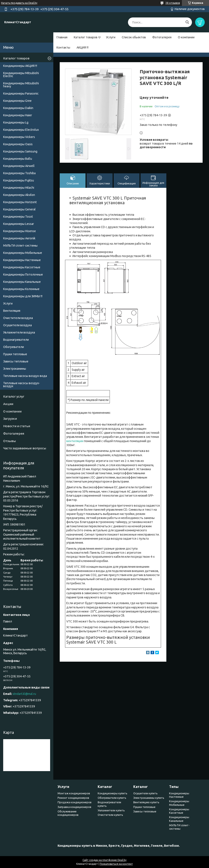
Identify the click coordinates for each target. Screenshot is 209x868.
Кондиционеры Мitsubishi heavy (21, 85)
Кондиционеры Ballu (18, 159)
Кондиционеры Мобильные (23, 253)
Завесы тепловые (16, 361)
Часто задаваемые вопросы (25, 448)
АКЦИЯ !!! (83, 47)
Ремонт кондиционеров (73, 798)
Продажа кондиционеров (75, 802)
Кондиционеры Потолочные (23, 274)
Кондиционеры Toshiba (19, 173)
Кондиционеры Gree (17, 101)
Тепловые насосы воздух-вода (25, 376)
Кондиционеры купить (112, 793)
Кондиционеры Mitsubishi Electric (21, 75)
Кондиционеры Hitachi (19, 188)
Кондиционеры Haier (18, 115)
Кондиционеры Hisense (20, 231)
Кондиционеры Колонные (21, 289)
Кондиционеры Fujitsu (19, 180)
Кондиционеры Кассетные (22, 267)
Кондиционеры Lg (16, 122)
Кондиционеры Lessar (19, 224)
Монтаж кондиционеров (74, 793)
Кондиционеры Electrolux (21, 130)
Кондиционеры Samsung (20, 151)
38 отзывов (173, 3)
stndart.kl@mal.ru (24, 694)
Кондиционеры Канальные (22, 282)
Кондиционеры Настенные (22, 260)
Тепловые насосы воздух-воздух (22, 385)
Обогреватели (14, 347)
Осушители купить (145, 793)
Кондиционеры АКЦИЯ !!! (20, 66)
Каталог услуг (14, 396)
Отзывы (9, 441)
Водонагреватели (16, 340)
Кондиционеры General (19, 209)
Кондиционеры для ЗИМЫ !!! (23, 296)
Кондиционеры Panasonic (21, 93)
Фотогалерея (162, 37)
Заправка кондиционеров (74, 807)
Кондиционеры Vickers (19, 137)
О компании (186, 37)
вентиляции (75, 441)
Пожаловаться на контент (116, 864)
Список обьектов (134, 37)
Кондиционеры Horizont (20, 202)
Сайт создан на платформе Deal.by (104, 860)
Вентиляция (12, 311)
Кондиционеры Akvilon (19, 195)
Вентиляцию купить (146, 802)
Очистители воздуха (18, 318)
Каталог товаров (86, 37)
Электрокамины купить (149, 798)
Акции (8, 404)
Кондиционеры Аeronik (19, 238)
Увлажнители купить (111, 810)
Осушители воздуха (17, 325)
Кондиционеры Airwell (19, 166)
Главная (62, 37)
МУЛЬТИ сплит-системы (20, 246)
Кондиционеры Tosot (18, 217)
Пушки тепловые (15, 354)
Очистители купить (110, 815)
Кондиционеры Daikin (18, 108)
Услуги (111, 37)
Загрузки (10, 419)
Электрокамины (15, 369)
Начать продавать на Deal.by (19, 3)
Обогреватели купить (112, 798)
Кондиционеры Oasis (18, 144)
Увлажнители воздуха (19, 332)
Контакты (63, 47)
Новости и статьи (17, 426)
